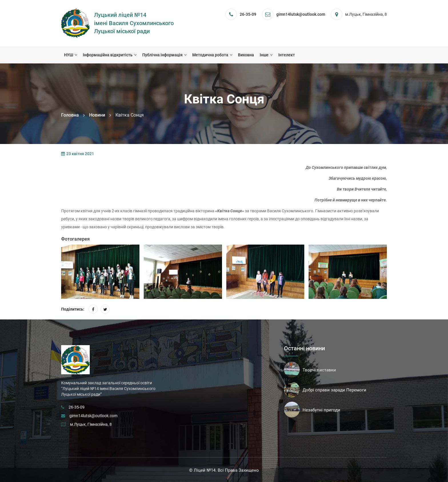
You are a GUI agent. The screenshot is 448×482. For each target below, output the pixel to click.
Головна (70, 115)
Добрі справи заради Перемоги (334, 390)
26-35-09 (248, 14)
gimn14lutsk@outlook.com (93, 416)
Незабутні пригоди (321, 410)
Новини (97, 115)
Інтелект (287, 55)
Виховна (246, 55)
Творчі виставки (319, 370)
